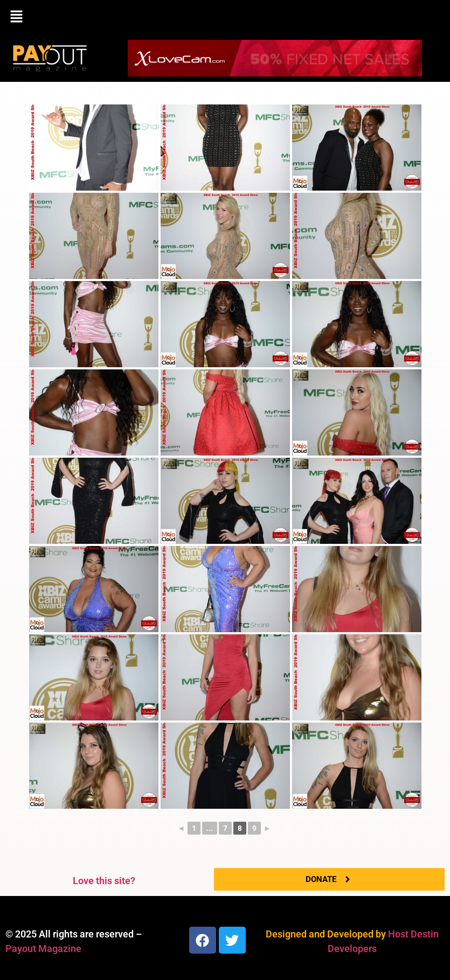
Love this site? (104, 881)
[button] (225, 17)
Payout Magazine (43, 948)
